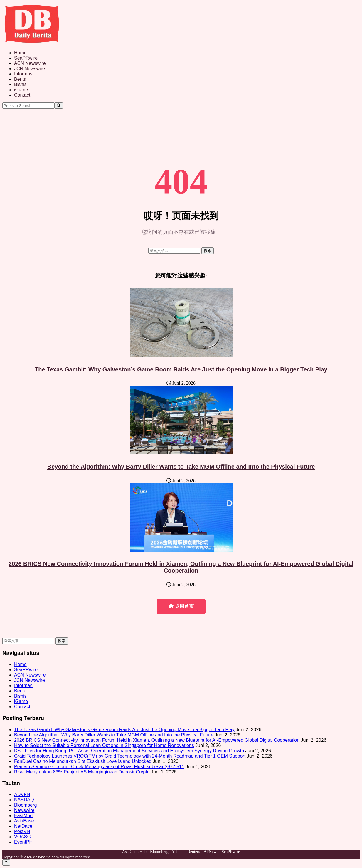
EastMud (23, 816)
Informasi (24, 74)
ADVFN (22, 794)
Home (20, 53)
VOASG (22, 837)
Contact (22, 95)
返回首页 (181, 606)
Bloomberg (25, 805)
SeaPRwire (26, 58)
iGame (21, 90)
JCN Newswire (30, 69)
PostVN (22, 831)
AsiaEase (24, 821)
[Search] (59, 106)
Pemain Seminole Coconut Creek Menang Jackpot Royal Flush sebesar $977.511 (99, 767)
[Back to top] (6, 863)
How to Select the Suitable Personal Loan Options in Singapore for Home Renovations (104, 745)
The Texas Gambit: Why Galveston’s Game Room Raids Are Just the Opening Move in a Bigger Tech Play (181, 369)
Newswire (24, 810)
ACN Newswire (30, 63)
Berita (20, 79)
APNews (211, 852)
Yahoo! (178, 852)
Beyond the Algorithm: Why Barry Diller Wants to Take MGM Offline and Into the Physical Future (181, 467)
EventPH (23, 842)
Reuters (194, 852)
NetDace (23, 826)
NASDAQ (24, 800)
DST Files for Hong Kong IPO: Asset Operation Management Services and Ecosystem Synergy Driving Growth (129, 751)
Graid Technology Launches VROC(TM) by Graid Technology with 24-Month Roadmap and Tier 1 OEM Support (130, 756)
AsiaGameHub (134, 852)
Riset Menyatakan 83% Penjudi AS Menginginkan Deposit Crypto (82, 772)
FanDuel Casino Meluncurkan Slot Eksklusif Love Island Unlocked (83, 761)
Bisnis (20, 84)
